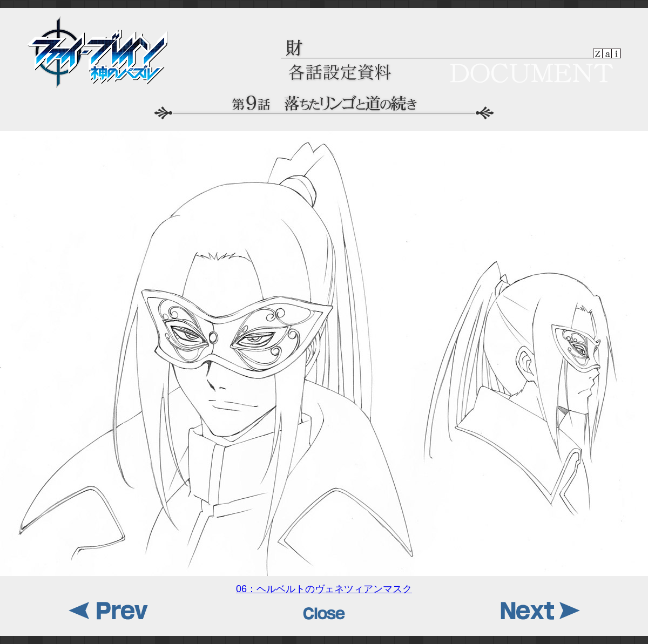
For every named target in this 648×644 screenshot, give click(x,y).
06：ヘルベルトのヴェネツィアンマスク (324, 585)
